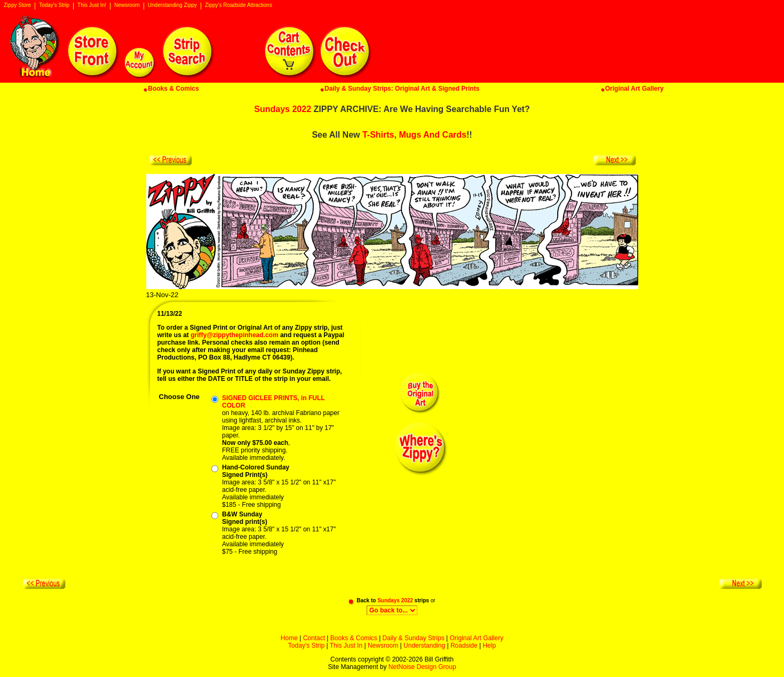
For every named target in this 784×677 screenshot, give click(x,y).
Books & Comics (354, 638)
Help (489, 646)
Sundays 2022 (283, 109)
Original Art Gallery (476, 638)
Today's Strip (54, 5)
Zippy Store (17, 5)
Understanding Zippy (172, 5)
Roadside (464, 646)
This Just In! (92, 5)
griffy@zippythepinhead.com (234, 335)
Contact (314, 638)
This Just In (346, 646)
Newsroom (127, 5)
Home (289, 638)
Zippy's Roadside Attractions (239, 5)
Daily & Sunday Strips (414, 638)
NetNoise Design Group (422, 667)
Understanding (424, 646)
